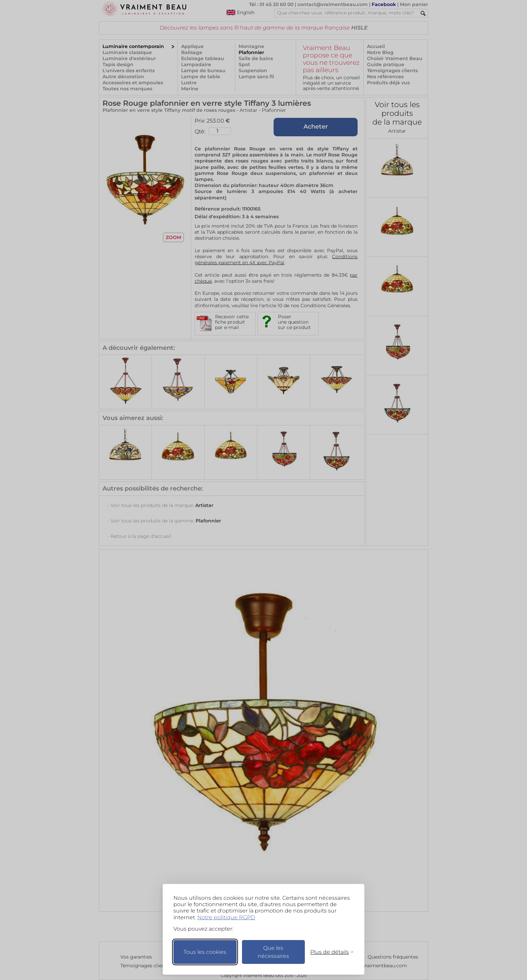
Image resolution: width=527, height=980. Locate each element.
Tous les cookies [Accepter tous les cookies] (205, 952)
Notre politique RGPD (226, 917)
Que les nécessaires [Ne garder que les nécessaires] (273, 952)
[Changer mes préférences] (329, 952)
